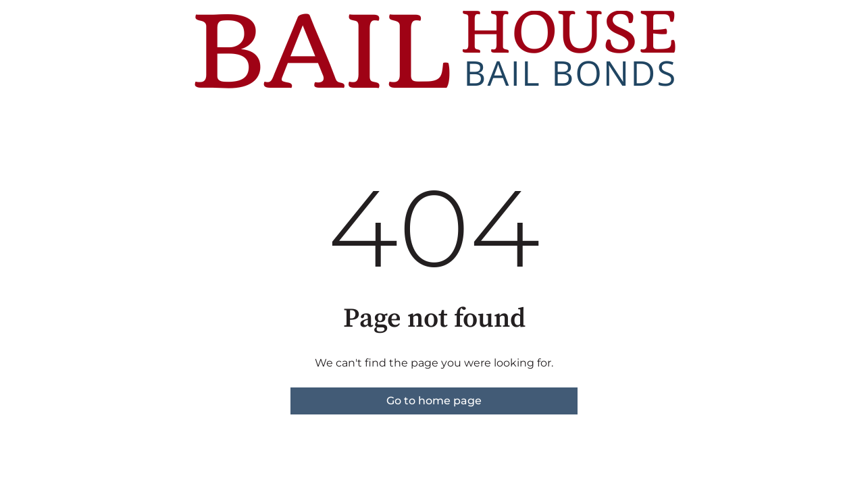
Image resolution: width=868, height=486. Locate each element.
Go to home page (434, 401)
